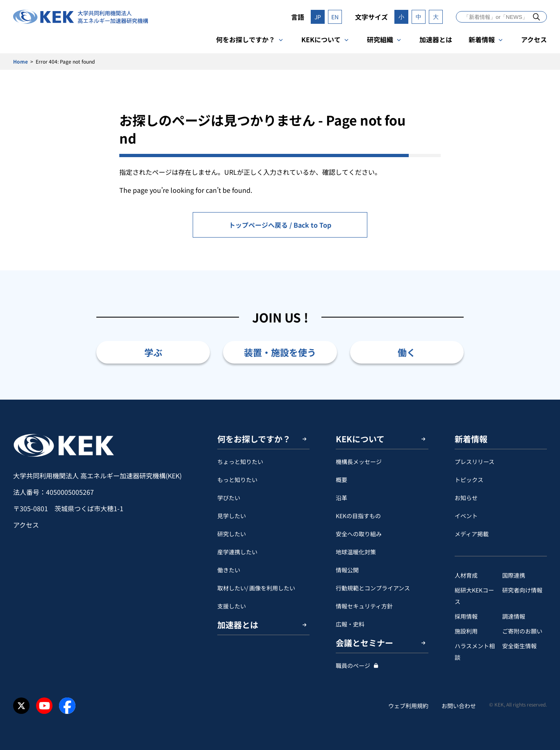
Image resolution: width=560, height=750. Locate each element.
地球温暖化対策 (356, 552)
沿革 (341, 498)
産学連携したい (237, 552)
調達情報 (514, 616)
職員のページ (353, 665)
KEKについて (321, 39)
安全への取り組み (359, 534)
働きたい (229, 570)
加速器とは (436, 39)
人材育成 (466, 575)
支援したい (232, 606)
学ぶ (153, 352)
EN (335, 17)
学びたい (229, 498)
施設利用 (466, 631)
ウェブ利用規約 (408, 706)
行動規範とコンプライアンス (373, 588)
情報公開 (347, 570)
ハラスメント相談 (475, 652)
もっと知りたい (237, 480)
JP (318, 17)
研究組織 (380, 39)
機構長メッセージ (359, 462)
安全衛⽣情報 (519, 646)
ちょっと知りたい (240, 462)
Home (20, 61)
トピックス (469, 480)
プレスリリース (475, 462)
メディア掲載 (472, 534)
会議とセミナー (364, 643)
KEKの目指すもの (358, 516)
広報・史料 (350, 624)
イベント (466, 516)
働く (407, 352)
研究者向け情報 (522, 590)
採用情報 (466, 616)
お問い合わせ (459, 706)
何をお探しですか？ (246, 39)
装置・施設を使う (280, 352)
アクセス (534, 39)
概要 (341, 480)
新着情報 (482, 39)
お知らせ (466, 498)
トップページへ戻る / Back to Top (280, 225)
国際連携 (514, 575)
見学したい (232, 516)
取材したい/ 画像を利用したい (256, 588)
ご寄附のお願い (522, 631)
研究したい (232, 534)
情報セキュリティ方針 (364, 606)
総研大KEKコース (474, 596)
